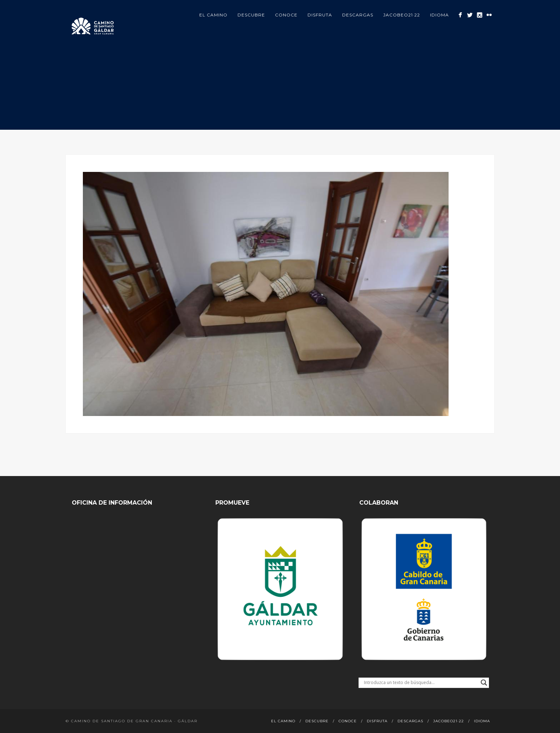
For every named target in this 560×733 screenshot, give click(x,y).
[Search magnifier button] (484, 683)
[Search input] (421, 683)
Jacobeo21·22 (402, 15)
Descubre (251, 15)
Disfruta (320, 15)
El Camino (213, 15)
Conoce (286, 15)
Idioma (439, 15)
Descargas (358, 15)
